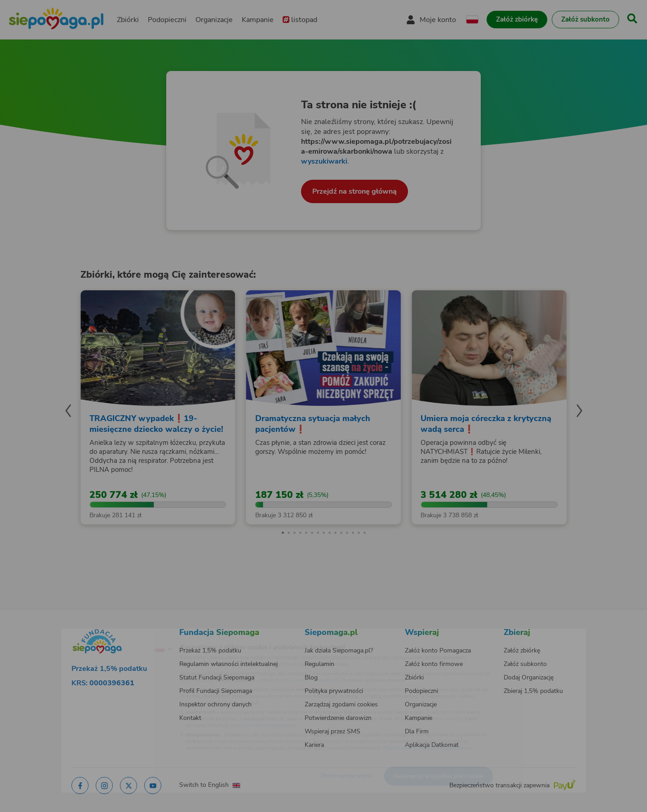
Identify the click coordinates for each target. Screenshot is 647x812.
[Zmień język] (126, 635)
